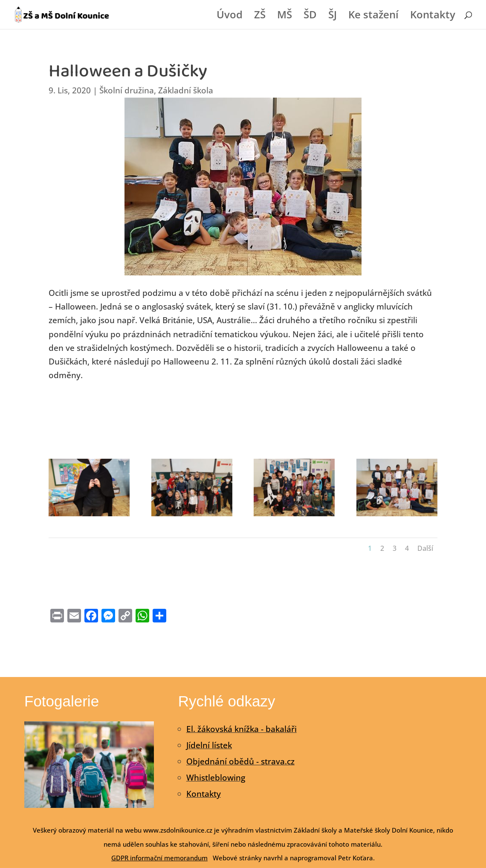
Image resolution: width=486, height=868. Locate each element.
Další (425, 548)
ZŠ (260, 16)
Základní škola (186, 90)
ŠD (310, 16)
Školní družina (127, 90)
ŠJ (333, 16)
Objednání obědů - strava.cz (240, 761)
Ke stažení (373, 16)
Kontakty (433, 16)
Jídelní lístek (209, 745)
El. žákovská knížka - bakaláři (242, 729)
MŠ (285, 16)
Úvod (230, 16)
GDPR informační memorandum (159, 858)
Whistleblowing (216, 778)
